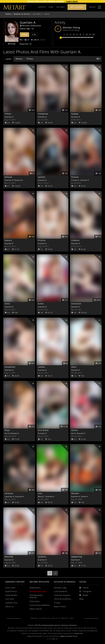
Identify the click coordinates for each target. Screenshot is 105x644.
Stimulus (9, 493)
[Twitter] (84, 588)
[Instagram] (85, 591)
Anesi (7, 304)
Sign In (92, 7)
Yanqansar (43, 114)
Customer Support (62, 595)
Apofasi (42, 177)
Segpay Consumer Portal (69, 636)
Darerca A (19, 180)
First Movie (43, 430)
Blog (81, 599)
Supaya (75, 114)
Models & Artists (22, 14)
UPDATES (42, 7)
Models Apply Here (38, 591)
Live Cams (10, 599)
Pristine (42, 240)
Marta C (41, 496)
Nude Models (11, 595)
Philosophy (35, 601)
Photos (30, 59)
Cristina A (75, 180)
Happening (77, 557)
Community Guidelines (40, 605)
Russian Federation (30, 26)
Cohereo (75, 240)
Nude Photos (11, 591)
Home (8, 14)
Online (75, 430)
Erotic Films (10, 588)
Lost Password (60, 591)
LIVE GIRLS (60, 7)
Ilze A (7, 433)
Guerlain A (9, 117)
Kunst (41, 304)
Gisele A (84, 496)
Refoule (8, 177)
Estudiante (10, 367)
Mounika (9, 557)
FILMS (51, 7)
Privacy (57, 603)
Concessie (76, 304)
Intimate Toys (11, 603)
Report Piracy (60, 607)
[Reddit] (84, 595)
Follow (24, 35)
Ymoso (8, 114)
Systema (42, 557)
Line (40, 493)
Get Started (77, 7)
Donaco (8, 240)
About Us (9, 607)
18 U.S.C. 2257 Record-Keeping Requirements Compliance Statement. (53, 625)
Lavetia (41, 367)
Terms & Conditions (63, 599)
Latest (8, 59)
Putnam (75, 177)
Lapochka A (9, 496)
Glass (74, 367)
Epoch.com (79, 633)
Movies (19, 59)
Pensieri (75, 493)
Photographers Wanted (36, 596)
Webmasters (35, 588)
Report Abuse (36, 609)
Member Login (60, 588)
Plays (7, 430)
